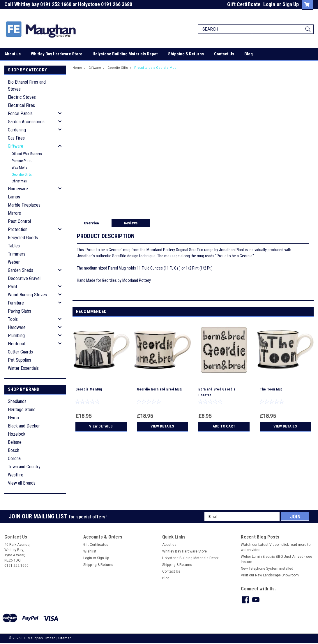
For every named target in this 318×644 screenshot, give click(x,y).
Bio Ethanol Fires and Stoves (27, 86)
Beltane (15, 442)
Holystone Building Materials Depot (125, 54)
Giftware (16, 146)
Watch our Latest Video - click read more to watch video (276, 547)
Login (269, 4)
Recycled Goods (23, 238)
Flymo (13, 418)
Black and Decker (24, 426)
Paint (13, 287)
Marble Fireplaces (24, 205)
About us (13, 54)
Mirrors (14, 213)
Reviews (131, 223)
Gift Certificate (244, 4)
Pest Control (19, 221)
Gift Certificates (96, 545)
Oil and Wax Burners (27, 154)
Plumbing (16, 336)
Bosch (14, 450)
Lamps (14, 197)
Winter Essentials (23, 368)
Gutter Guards (20, 352)
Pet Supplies (20, 360)
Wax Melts (20, 167)
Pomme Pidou (22, 161)
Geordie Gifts (22, 174)
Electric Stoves (22, 97)
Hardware (17, 327)
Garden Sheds (21, 270)
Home (77, 68)
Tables (14, 246)
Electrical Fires (21, 105)
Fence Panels (20, 114)
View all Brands (22, 483)
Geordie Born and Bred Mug (159, 389)
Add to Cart (224, 426)
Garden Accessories (26, 122)
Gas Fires (16, 138)
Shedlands (17, 401)
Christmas (19, 181)
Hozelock (17, 434)
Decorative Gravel (24, 278)
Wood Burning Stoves (27, 295)
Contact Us (224, 54)
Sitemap (65, 638)
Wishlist (90, 551)
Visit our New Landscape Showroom (270, 575)
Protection (18, 229)
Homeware (18, 189)
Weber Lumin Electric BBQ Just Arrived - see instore (277, 559)
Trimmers (17, 254)
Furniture (16, 303)
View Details (101, 426)
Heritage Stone (22, 410)
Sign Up (291, 4)
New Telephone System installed (267, 569)
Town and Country (24, 467)
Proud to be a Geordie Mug (155, 68)
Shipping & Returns (186, 54)
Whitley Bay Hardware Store (57, 54)
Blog (249, 54)
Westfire (16, 475)
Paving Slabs (20, 311)
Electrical (16, 344)
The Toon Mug (271, 389)
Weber (14, 262)
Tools (13, 319)
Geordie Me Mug (89, 389)
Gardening (17, 130)
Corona (14, 459)
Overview (92, 223)
